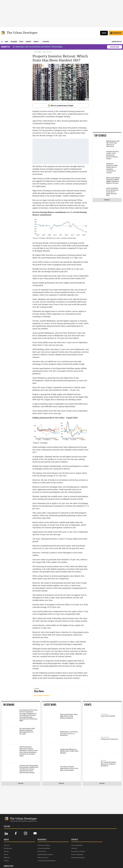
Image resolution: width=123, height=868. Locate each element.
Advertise (65, 848)
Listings (6, 860)
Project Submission (68, 854)
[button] (17, 840)
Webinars (7, 857)
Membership (116, 33)
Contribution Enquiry (68, 851)
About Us (7, 845)
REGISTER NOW (115, 47)
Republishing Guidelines (40, 854)
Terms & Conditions (39, 845)
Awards (6, 851)
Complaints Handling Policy (42, 860)
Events (6, 854)
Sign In (104, 33)
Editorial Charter (38, 857)
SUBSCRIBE (96, 852)
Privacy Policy (37, 851)
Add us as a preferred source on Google (60, 106)
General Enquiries (67, 845)
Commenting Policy (39, 848)
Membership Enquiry (68, 857)
